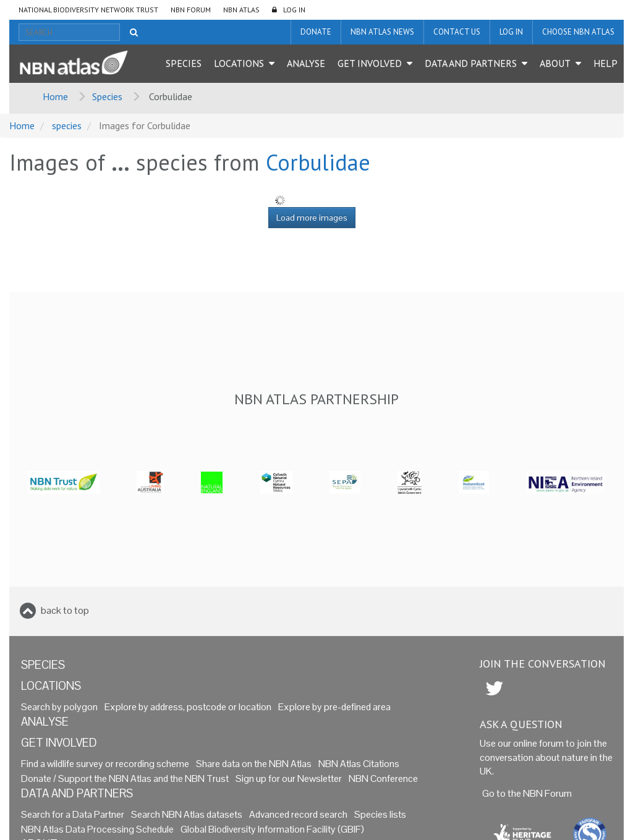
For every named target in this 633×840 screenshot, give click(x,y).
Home (55, 96)
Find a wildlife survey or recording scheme (105, 764)
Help (605, 63)
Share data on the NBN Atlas (254, 764)
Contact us (457, 32)
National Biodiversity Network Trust (88, 10)
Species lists (380, 814)
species (67, 125)
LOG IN (294, 10)
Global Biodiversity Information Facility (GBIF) (272, 829)
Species (184, 63)
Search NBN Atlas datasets (187, 814)
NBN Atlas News (382, 32)
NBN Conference (383, 778)
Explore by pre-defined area (334, 707)
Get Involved (370, 63)
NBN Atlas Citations (359, 764)
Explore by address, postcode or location (188, 707)
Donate (316, 32)
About (555, 63)
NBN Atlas (241, 10)
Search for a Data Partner (73, 814)
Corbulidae (318, 162)
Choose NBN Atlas (578, 32)
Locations (239, 63)
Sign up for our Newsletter (289, 778)
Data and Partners (471, 63)
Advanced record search (298, 814)
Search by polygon (59, 707)
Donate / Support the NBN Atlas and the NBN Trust (125, 778)
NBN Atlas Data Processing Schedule (97, 829)
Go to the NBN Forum (527, 793)
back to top (65, 610)
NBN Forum (191, 10)
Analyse (306, 63)
